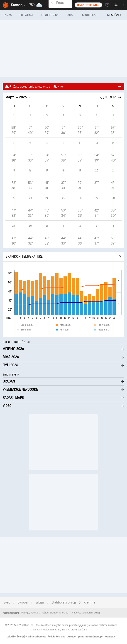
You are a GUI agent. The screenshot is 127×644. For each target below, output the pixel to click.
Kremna (89, 602)
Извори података (105, 637)
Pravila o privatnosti (36, 637)
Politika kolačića (57, 637)
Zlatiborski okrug (64, 602)
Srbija (40, 602)
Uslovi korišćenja (15, 637)
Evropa (23, 602)
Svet (7, 602)
